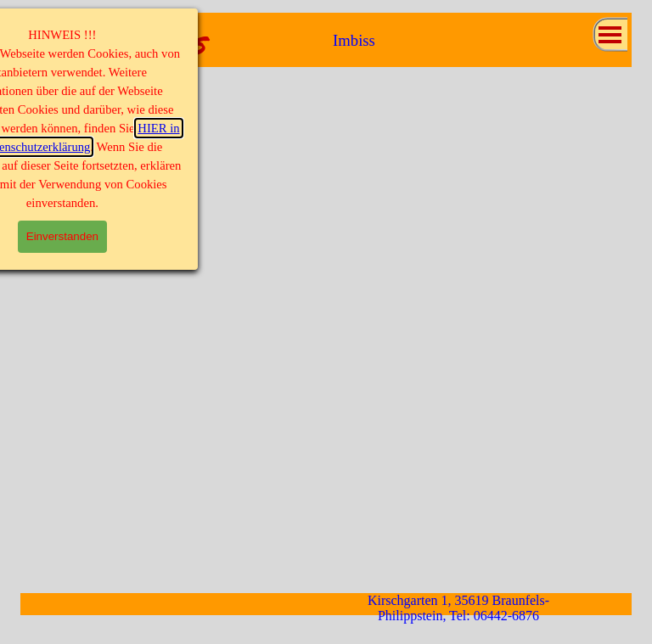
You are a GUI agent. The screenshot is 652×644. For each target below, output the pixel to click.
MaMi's (154, 43)
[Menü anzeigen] (610, 34)
